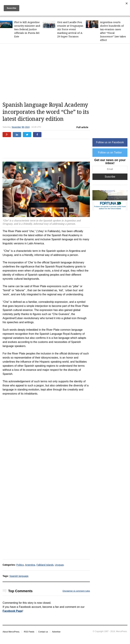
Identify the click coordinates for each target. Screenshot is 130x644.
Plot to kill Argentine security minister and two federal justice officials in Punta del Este (27, 29)
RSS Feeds (29, 632)
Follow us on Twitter (110, 153)
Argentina (30, 565)
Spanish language (19, 576)
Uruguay (59, 565)
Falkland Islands (45, 565)
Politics (20, 565)
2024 (27, 127)
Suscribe (110, 177)
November (16, 127)
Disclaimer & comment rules (76, 591)
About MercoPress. (11, 632)
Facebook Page (12, 611)
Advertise (56, 632)
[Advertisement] (66, 73)
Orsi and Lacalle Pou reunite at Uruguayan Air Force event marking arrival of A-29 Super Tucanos (70, 29)
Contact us (43, 632)
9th (23, 127)
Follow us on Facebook (110, 142)
